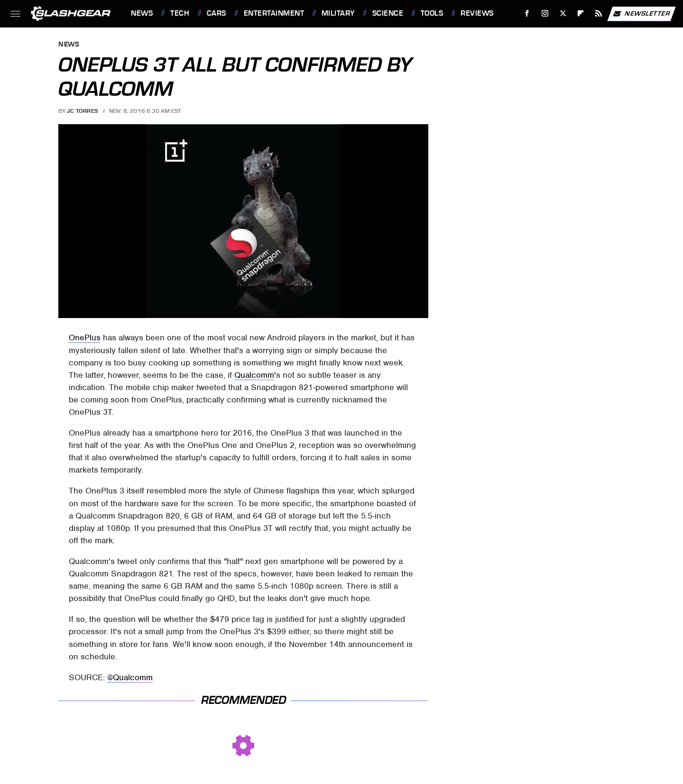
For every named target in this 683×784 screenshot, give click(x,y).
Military (338, 13)
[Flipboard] (581, 14)
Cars (217, 13)
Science (388, 13)
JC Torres (83, 111)
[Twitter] (563, 14)
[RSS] (599, 14)
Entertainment (274, 13)
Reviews (477, 13)
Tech (180, 13)
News (142, 13)
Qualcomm (254, 375)
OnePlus (85, 337)
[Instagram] (545, 14)
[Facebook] (527, 14)
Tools (432, 13)
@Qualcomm (130, 677)
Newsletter (641, 14)
